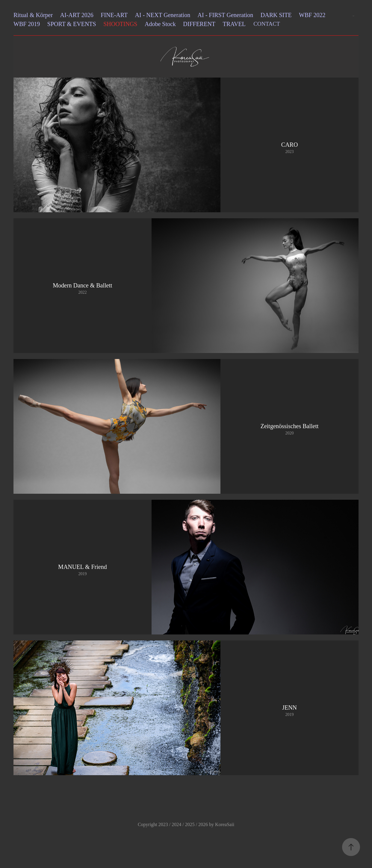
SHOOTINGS (120, 24)
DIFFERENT (199, 24)
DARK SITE (276, 15)
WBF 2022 (312, 15)
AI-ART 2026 (77, 15)
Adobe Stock (160, 24)
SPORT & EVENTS (72, 24)
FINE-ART (114, 15)
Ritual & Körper (33, 15)
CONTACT (267, 24)
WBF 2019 (27, 24)
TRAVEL (234, 24)
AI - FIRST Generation (226, 15)
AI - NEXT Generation (163, 15)
